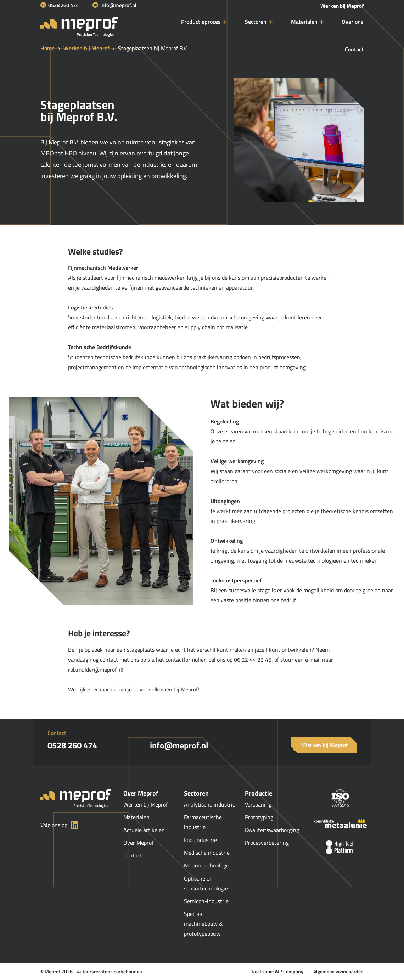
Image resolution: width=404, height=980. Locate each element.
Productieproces (201, 22)
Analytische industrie (210, 804)
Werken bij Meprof (342, 6)
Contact (354, 49)
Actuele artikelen (144, 830)
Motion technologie (207, 865)
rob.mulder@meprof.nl (95, 670)
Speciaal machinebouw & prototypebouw (203, 924)
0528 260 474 (60, 5)
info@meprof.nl (114, 5)
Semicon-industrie (207, 901)
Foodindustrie (201, 840)
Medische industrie (207, 853)
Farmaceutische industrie (203, 822)
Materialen (304, 22)
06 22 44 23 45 (253, 660)
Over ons (353, 22)
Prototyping (259, 817)
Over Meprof (138, 843)
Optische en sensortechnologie (206, 883)
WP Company (289, 971)
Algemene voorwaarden (338, 971)
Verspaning (258, 804)
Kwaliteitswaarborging (272, 830)
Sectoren (256, 22)
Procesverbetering (267, 843)
